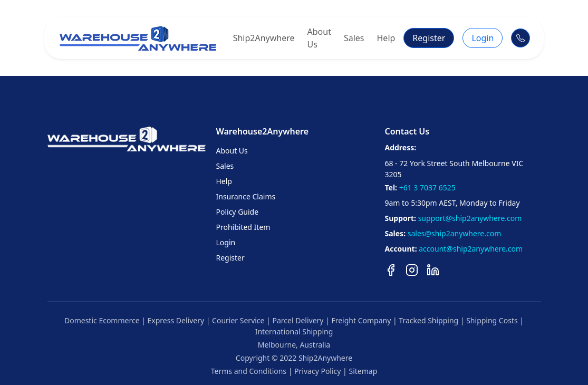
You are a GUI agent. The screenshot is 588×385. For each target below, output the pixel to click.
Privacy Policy (317, 371)
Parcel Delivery (297, 320)
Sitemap (363, 371)
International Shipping (294, 331)
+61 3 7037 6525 (427, 187)
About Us (319, 38)
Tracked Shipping (428, 320)
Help (386, 38)
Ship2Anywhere (264, 38)
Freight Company (360, 320)
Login (483, 38)
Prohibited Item (243, 227)
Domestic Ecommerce (102, 320)
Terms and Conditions (249, 371)
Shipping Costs (491, 320)
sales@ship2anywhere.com (455, 233)
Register (429, 38)
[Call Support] (520, 38)
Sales (354, 38)
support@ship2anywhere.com (470, 218)
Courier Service (237, 320)
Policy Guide (237, 212)
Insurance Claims (245, 196)
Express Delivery (175, 320)
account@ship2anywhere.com (471, 249)
